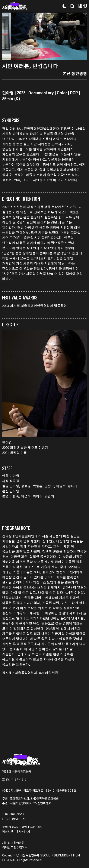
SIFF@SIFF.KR (16, 819)
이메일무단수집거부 (15, 848)
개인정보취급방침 (13, 843)
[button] (81, 36)
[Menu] (81, 6)
